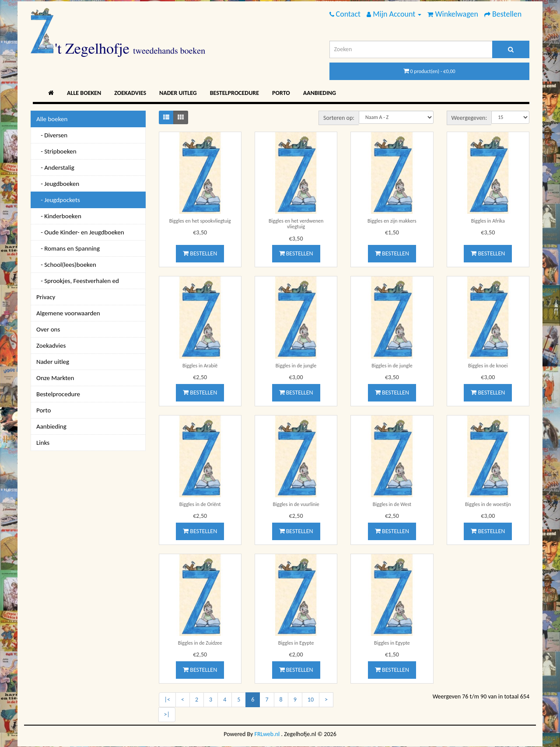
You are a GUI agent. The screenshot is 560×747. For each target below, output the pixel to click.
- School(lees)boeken (66, 265)
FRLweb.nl (267, 734)
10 (311, 700)
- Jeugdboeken (58, 184)
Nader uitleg (178, 93)
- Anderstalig (55, 168)
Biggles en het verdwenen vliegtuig (296, 224)
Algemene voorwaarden (68, 313)
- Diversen (52, 135)
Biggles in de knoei (488, 366)
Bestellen (200, 253)
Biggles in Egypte (296, 643)
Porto (281, 93)
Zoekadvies (130, 93)
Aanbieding (320, 93)
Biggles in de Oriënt (200, 504)
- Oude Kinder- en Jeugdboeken (80, 232)
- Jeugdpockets (58, 200)
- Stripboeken (56, 151)
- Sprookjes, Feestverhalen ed (78, 281)
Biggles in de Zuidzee (200, 643)
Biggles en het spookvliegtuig (200, 221)
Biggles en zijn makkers (392, 221)
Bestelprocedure (234, 93)
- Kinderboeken (59, 216)
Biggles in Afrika (488, 221)
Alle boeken (84, 93)
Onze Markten (55, 378)
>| (167, 714)
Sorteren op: (339, 118)
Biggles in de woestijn (488, 504)
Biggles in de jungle (296, 366)
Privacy (46, 297)
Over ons (48, 329)
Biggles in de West (392, 504)
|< (167, 700)
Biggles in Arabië (200, 366)
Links (43, 443)
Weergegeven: (469, 118)
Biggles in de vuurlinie (296, 504)
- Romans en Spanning (68, 248)
